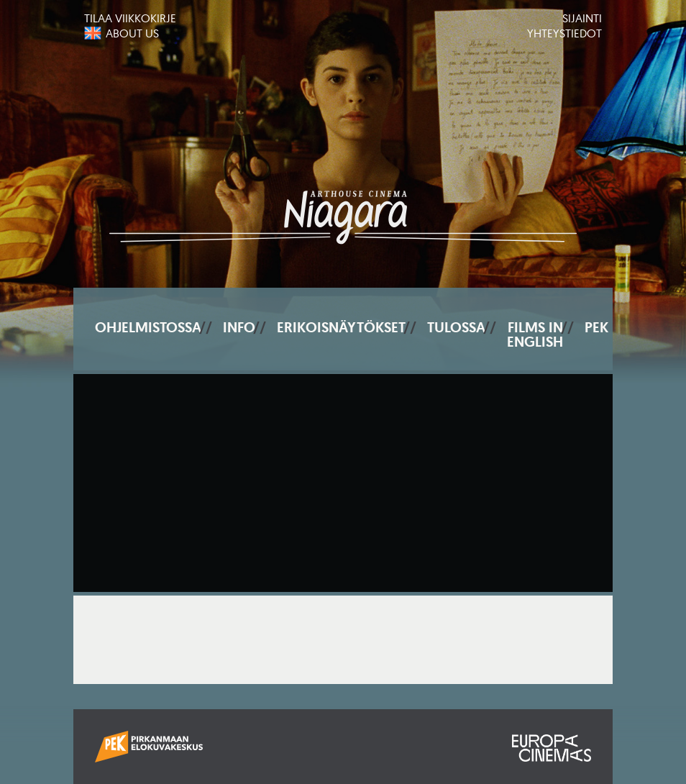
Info (239, 327)
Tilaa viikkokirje (130, 18)
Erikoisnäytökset (341, 327)
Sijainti (582, 18)
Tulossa (456, 327)
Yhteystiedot (564, 33)
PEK (596, 327)
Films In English (535, 334)
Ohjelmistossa (148, 327)
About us (132, 33)
